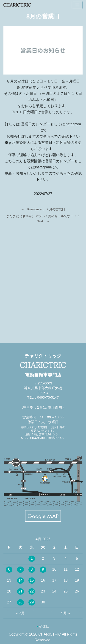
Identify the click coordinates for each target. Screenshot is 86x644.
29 (32, 602)
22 (32, 591)
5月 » (66, 613)
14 (20, 580)
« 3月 (20, 613)
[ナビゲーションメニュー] (77, 5)
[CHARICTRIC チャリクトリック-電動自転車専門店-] (17, 5)
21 (20, 591)
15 (32, 580)
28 (20, 602)
